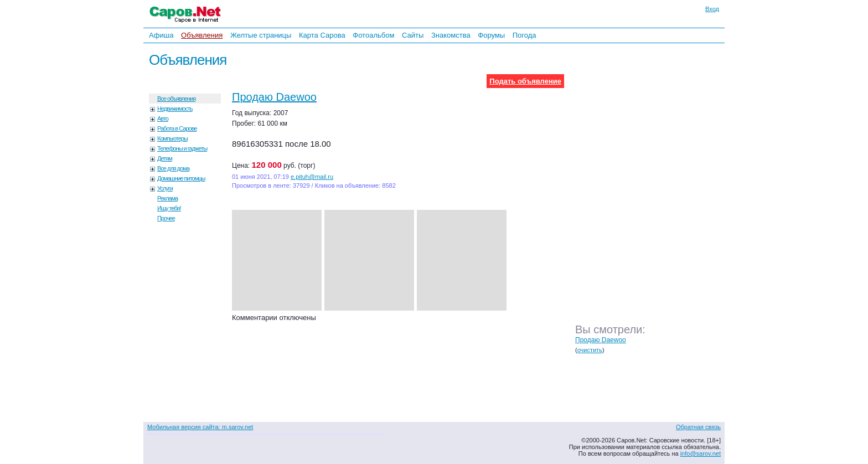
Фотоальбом (373, 35)
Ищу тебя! (169, 208)
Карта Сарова (322, 35)
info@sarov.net (701, 453)
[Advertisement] (653, 193)
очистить (590, 350)
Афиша (161, 35)
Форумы (491, 35)
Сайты (413, 35)
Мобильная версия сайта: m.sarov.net (200, 427)
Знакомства (451, 35)
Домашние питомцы (181, 178)
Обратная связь (698, 427)
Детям (165, 158)
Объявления (202, 35)
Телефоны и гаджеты (182, 148)
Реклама (167, 198)
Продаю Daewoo (274, 97)
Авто (163, 118)
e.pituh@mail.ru (312, 177)
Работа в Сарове (177, 128)
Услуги (165, 188)
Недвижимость (175, 109)
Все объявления (176, 99)
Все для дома (173, 168)
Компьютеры (172, 138)
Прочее (166, 218)
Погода (525, 35)
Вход (712, 9)
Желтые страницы (261, 35)
